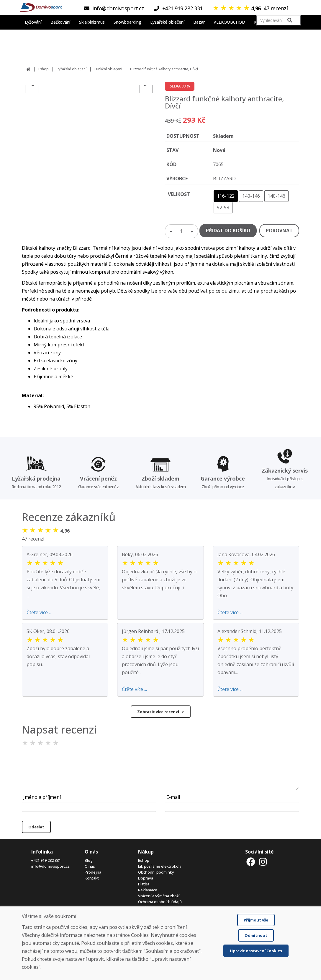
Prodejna (93, 872)
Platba (144, 884)
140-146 (251, 196)
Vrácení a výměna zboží (159, 896)
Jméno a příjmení (42, 797)
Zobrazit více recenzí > (161, 712)
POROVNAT (279, 231)
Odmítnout (256, 935)
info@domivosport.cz (50, 866)
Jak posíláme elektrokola (160, 866)
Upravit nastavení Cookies (256, 951)
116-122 (226, 196)
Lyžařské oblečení (72, 69)
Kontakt (92, 878)
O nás (90, 866)
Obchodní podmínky (156, 872)
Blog (89, 860)
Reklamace (148, 890)
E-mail (173, 797)
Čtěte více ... (39, 612)
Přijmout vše (256, 920)
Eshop (44, 69)
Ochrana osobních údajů (160, 902)
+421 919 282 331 (46, 860)
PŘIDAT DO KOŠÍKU (228, 231)
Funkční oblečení (108, 69)
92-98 (223, 207)
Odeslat (36, 827)
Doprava (146, 878)
